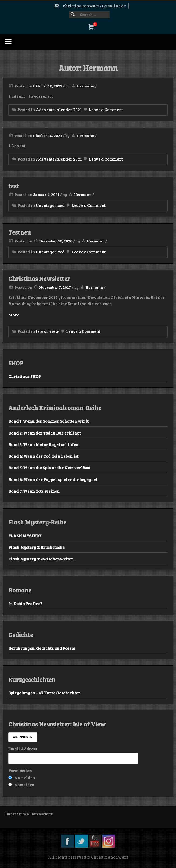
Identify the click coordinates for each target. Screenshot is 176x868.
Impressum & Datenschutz (29, 814)
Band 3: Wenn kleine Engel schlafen (43, 444)
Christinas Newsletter (39, 278)
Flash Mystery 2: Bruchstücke (36, 547)
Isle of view (48, 331)
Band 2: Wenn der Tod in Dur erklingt (45, 433)
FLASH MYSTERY (25, 536)
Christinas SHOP (25, 376)
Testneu (20, 232)
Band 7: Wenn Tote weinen (34, 491)
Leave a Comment (103, 110)
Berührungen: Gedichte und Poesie (42, 648)
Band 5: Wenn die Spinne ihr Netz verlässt (49, 468)
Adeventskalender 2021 (59, 110)
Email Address (23, 749)
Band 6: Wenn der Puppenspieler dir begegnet (53, 479)
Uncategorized (50, 205)
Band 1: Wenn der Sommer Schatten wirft (48, 421)
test (14, 186)
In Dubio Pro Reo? (25, 604)
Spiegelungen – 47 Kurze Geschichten (45, 693)
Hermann (85, 86)
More (14, 315)
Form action (20, 771)
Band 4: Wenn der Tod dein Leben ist (43, 456)
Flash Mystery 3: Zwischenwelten (41, 559)
